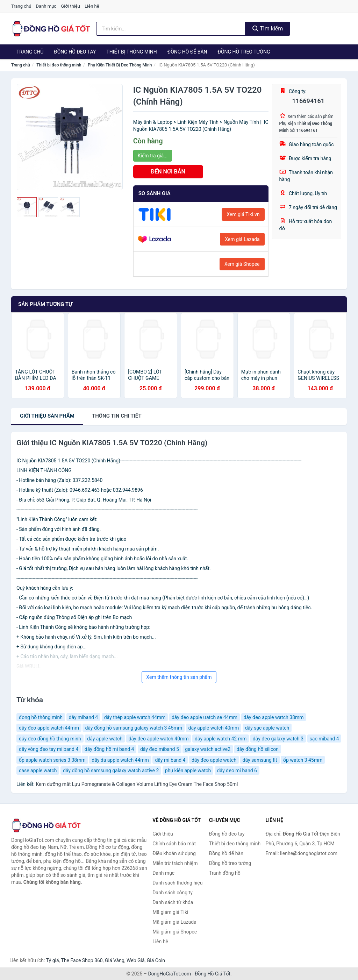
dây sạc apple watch (267, 728)
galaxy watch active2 (208, 749)
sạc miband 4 (324, 739)
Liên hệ (92, 6)
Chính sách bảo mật (174, 844)
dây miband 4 (84, 717)
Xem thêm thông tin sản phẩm (179, 677)
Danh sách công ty (173, 893)
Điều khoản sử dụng (174, 853)
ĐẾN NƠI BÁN (168, 172)
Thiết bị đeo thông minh (59, 65)
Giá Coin (156, 960)
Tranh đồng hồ (225, 873)
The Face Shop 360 (82, 960)
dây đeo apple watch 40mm (159, 739)
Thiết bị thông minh (132, 52)
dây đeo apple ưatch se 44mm (205, 717)
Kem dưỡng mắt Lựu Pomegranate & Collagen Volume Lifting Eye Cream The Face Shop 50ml (137, 784)
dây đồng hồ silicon (258, 749)
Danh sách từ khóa (173, 902)
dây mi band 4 (170, 760)
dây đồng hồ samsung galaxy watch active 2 (111, 770)
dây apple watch (105, 739)
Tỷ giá (53, 960)
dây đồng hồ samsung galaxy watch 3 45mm (134, 728)
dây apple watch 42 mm (221, 739)
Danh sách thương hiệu (177, 883)
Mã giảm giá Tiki (170, 912)
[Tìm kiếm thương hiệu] (171, 29)
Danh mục (46, 6)
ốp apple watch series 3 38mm (52, 760)
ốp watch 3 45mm (303, 760)
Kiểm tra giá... (153, 156)
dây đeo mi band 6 (237, 770)
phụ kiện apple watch (188, 770)
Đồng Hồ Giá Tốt (213, 974)
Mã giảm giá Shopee (175, 932)
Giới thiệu (70, 6)
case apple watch (38, 770)
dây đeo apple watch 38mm (274, 717)
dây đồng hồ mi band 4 (109, 749)
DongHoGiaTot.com (169, 974)
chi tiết (117, 416)
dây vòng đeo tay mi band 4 (49, 749)
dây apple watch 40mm (214, 728)
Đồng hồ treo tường (244, 52)
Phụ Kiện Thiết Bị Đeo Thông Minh (120, 65)
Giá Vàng (115, 960)
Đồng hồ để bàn (187, 52)
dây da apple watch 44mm (120, 760)
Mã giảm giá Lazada (174, 922)
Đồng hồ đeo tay (75, 52)
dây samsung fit (260, 760)
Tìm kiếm (268, 29)
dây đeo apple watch (214, 760)
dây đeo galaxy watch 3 (278, 739)
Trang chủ (21, 6)
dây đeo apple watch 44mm (49, 728)
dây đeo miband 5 (160, 749)
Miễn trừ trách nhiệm (175, 863)
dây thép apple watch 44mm (135, 717)
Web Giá (136, 960)
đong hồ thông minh (41, 717)
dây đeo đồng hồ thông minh (50, 739)
